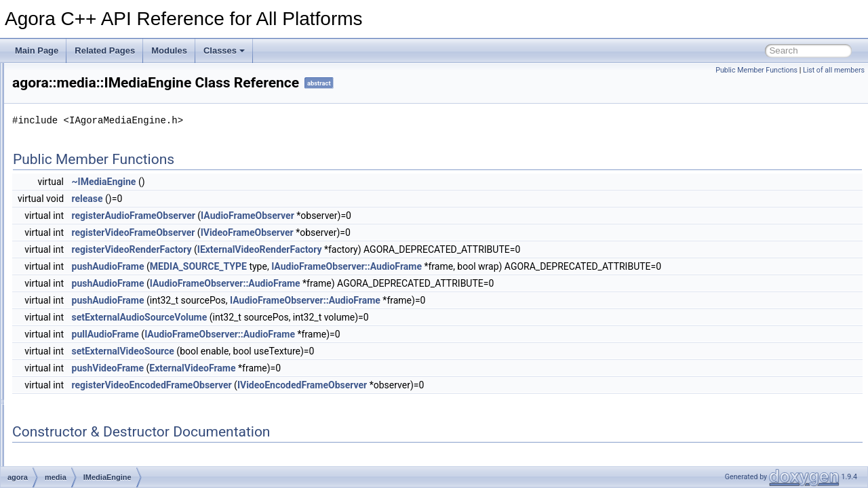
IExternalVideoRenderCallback (122, 249)
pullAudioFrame (275, 334)
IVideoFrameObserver (106, 324)
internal (69, 160)
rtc (60, 354)
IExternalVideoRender (106, 235)
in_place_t (74, 384)
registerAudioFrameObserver (303, 216)
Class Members (62, 458)
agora (55, 130)
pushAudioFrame (278, 266)
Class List (52, 115)
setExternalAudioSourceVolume (309, 317)
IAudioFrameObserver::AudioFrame (516, 266)
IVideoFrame (90, 309)
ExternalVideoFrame (103, 190)
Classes (224, 50)
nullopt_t (71, 399)
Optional (71, 413)
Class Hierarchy (63, 443)
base (64, 145)
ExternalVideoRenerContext (117, 205)
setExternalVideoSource (293, 351)
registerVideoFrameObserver (303, 232)
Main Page (37, 50)
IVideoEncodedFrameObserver (122, 294)
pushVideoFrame (278, 368)
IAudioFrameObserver (106, 220)
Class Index (55, 428)
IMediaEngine (91, 279)
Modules (169, 50)
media (67, 175)
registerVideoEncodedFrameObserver (321, 385)
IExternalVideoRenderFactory (120, 264)
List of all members (834, 70)
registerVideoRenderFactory (301, 249)
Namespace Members (63, 85)
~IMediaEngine (274, 182)
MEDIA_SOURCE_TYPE (368, 266)
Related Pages (105, 50)
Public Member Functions (756, 70)
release (257, 199)
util (61, 369)
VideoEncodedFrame (105, 339)
